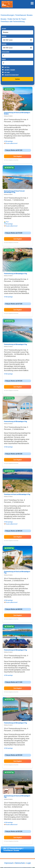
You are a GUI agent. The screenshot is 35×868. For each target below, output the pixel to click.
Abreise (4, 45)
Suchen (17, 80)
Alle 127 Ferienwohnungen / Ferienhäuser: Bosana (13, 850)
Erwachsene (6, 53)
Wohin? (4, 29)
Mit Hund (6, 73)
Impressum (9, 864)
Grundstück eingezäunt (10, 76)
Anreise (4, 36)
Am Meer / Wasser (9, 71)
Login (29, 864)
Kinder (4, 60)
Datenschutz (20, 864)
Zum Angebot (18, 157)
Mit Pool (6, 68)
